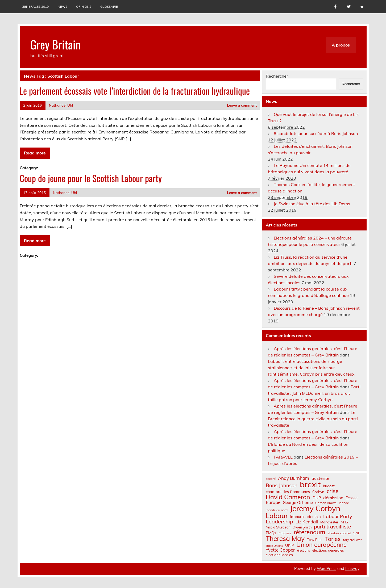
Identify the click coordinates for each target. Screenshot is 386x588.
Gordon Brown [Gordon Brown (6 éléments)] (326, 503)
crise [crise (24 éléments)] (333, 491)
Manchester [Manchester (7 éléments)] (329, 522)
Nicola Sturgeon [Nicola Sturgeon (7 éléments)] (278, 527)
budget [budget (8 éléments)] (329, 486)
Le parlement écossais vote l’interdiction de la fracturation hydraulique (135, 91)
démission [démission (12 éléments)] (333, 498)
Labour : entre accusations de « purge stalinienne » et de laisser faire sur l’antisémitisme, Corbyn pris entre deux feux (311, 368)
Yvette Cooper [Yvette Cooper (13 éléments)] (280, 550)
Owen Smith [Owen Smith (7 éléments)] (302, 527)
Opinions (84, 7)
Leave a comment (242, 105)
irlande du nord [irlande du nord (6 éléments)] (277, 510)
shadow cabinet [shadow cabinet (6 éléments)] (339, 533)
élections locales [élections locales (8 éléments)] (279, 555)
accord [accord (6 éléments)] (271, 479)
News (63, 7)
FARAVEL (283, 457)
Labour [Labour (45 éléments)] (277, 516)
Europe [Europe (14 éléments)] (273, 502)
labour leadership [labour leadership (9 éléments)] (306, 517)
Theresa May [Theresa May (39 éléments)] (285, 539)
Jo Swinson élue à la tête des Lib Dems (312, 204)
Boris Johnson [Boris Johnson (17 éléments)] (282, 486)
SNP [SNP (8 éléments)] (357, 533)
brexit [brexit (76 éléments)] (310, 484)
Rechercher (277, 76)
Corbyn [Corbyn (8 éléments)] (318, 492)
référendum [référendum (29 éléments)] (310, 532)
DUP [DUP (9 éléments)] (317, 498)
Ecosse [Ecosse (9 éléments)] (352, 498)
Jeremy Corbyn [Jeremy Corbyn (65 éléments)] (315, 509)
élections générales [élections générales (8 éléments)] (328, 550)
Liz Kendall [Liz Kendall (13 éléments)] (307, 522)
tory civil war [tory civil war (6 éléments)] (352, 540)
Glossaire (109, 7)
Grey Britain (55, 44)
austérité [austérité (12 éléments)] (320, 478)
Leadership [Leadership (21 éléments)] (279, 522)
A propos (341, 45)
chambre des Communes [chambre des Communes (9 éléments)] (288, 492)
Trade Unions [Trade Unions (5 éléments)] (274, 546)
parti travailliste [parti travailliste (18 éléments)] (332, 527)
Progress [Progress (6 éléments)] (285, 533)
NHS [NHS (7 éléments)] (344, 522)
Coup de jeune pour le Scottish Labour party (91, 178)
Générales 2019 (35, 7)
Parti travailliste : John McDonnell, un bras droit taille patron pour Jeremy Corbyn (314, 393)
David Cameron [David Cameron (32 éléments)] (288, 497)
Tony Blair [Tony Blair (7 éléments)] (315, 540)
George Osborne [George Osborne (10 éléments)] (298, 503)
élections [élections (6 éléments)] (304, 551)
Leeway (352, 569)
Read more (35, 153)
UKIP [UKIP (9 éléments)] (290, 545)
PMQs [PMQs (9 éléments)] (271, 533)
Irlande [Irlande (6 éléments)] (344, 503)
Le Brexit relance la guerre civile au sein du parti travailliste (313, 419)
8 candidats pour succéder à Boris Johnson (316, 133)
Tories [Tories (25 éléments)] (333, 539)
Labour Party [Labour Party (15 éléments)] (338, 516)
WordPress (327, 569)
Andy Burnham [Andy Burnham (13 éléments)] (294, 478)
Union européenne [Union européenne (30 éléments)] (321, 545)
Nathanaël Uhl (61, 105)
